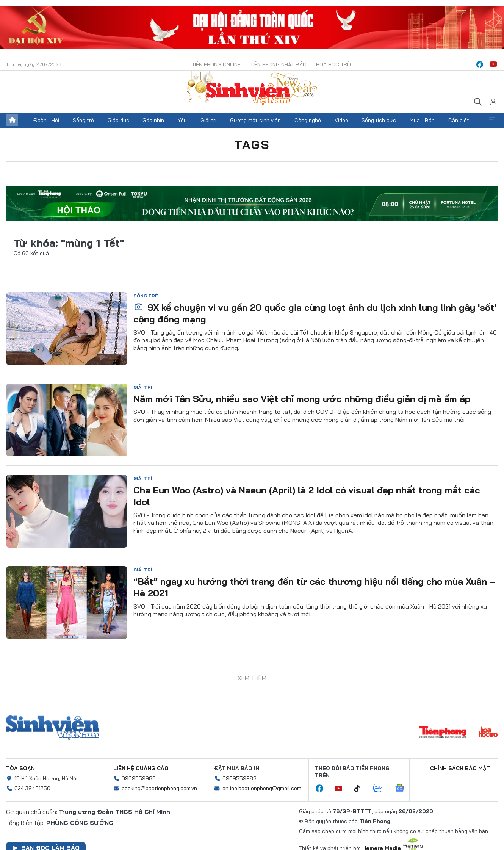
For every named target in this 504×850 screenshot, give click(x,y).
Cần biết (459, 120)
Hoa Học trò (333, 64)
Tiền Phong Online (216, 64)
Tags (252, 144)
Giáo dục (118, 120)
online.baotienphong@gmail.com (262, 788)
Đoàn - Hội (46, 120)
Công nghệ (308, 120)
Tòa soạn (20, 768)
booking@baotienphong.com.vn (159, 788)
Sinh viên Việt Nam (53, 728)
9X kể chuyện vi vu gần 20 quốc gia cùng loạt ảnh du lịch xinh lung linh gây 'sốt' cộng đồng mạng (315, 313)
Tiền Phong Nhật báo (278, 64)
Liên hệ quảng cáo (141, 768)
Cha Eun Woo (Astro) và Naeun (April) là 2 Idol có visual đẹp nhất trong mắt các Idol (307, 496)
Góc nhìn (153, 120)
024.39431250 (32, 788)
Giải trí (208, 120)
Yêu (182, 120)
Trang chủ (12, 120)
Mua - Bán (422, 120)
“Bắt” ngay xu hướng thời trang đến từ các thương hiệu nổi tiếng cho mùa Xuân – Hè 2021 (315, 587)
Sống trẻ (83, 120)
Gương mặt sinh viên (255, 120)
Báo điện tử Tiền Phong (252, 89)
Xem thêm (492, 120)
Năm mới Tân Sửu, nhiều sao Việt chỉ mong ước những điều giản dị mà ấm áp (302, 399)
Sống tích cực (379, 120)
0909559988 (139, 778)
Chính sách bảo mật (460, 768)
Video (341, 120)
